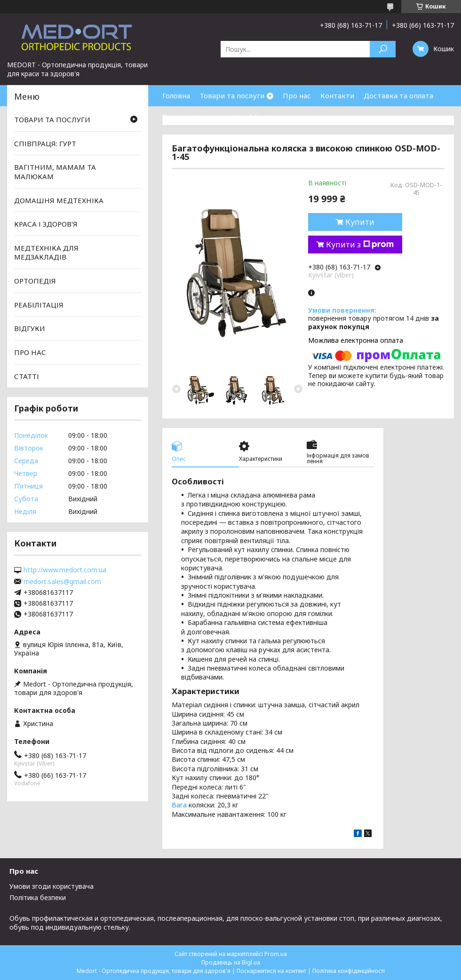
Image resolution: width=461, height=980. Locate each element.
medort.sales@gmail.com (62, 582)
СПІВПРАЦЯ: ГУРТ (45, 143)
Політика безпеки (38, 897)
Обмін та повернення (286, 117)
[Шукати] (383, 49)
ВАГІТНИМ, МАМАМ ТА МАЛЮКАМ (55, 172)
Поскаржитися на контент (271, 971)
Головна (176, 95)
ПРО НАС (30, 352)
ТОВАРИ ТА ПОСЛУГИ (52, 119)
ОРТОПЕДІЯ (35, 281)
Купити (360, 222)
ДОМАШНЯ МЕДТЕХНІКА (59, 200)
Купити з (360, 245)
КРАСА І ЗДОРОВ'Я (46, 224)
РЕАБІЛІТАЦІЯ (39, 305)
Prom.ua (276, 954)
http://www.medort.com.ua (65, 570)
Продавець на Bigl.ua (231, 962)
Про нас (297, 95)
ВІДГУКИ (30, 328)
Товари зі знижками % (201, 117)
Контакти (337, 95)
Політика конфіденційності (349, 971)
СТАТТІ (27, 376)
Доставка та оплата (398, 95)
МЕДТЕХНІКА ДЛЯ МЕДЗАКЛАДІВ (46, 253)
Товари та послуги (232, 95)
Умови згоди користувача (52, 886)
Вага (179, 805)
